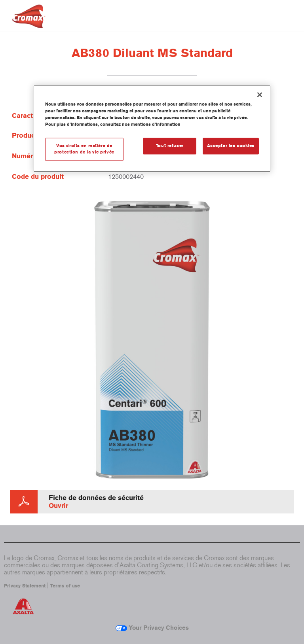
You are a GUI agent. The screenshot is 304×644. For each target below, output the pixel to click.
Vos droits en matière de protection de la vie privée (84, 149)
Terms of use (65, 586)
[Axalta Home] (29, 22)
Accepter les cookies (231, 146)
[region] (152, 129)
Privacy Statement (25, 586)
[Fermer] (260, 95)
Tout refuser (170, 146)
